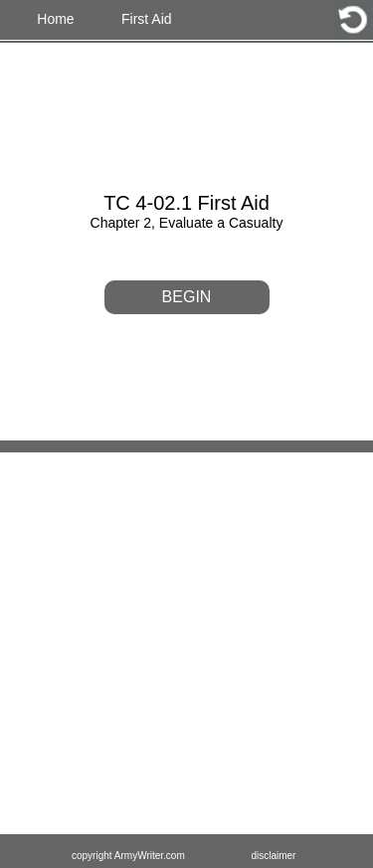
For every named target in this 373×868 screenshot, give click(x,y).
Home (55, 19)
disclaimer (273, 856)
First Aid (147, 19)
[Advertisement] (186, 645)
